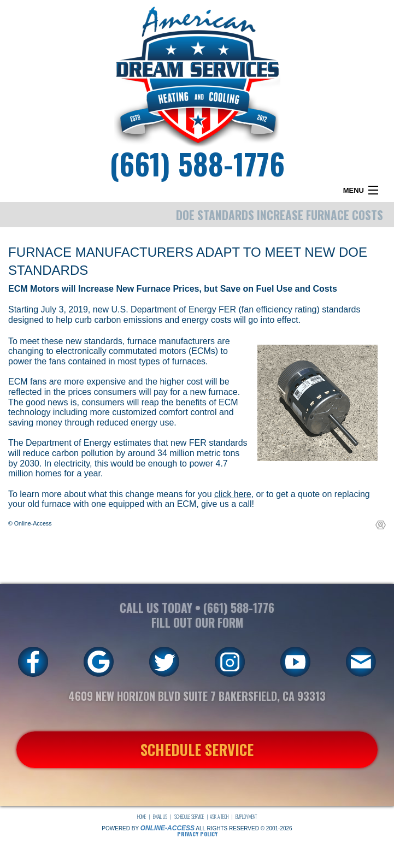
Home (142, 817)
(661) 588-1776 (197, 163)
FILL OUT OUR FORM (197, 622)
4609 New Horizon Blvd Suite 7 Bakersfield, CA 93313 (197, 696)
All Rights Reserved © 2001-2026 (244, 828)
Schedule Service (189, 817)
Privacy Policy (197, 834)
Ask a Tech (219, 817)
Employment (246, 817)
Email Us (160, 817)
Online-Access (167, 828)
